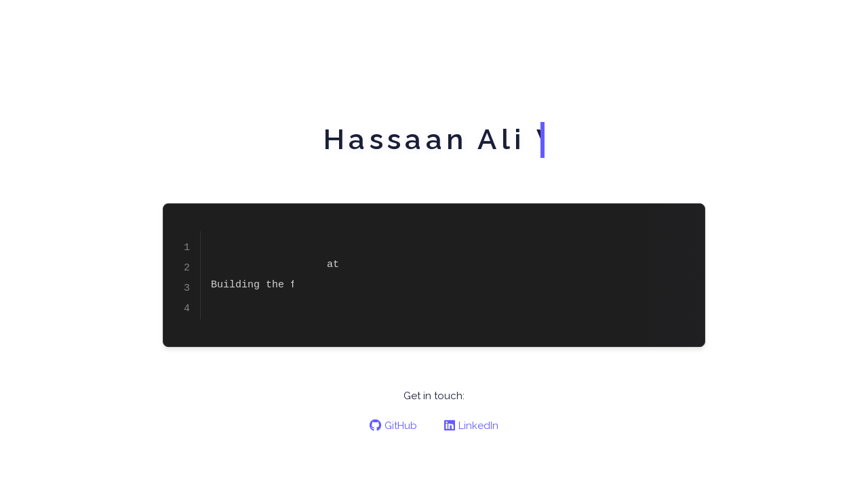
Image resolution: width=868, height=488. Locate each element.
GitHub (393, 426)
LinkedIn (471, 426)
